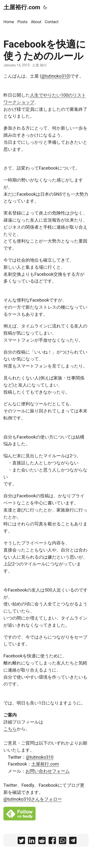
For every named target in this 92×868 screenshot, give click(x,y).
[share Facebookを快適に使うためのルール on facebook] (52, 842)
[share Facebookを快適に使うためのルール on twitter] (21, 842)
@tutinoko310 (55, 76)
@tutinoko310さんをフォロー (33, 799)
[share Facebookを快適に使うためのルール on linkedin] (32, 842)
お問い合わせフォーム (48, 771)
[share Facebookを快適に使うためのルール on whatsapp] (63, 842)
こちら (10, 729)
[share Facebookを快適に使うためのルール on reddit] (42, 842)
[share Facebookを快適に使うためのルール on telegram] (73, 842)
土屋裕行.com (22, 7)
